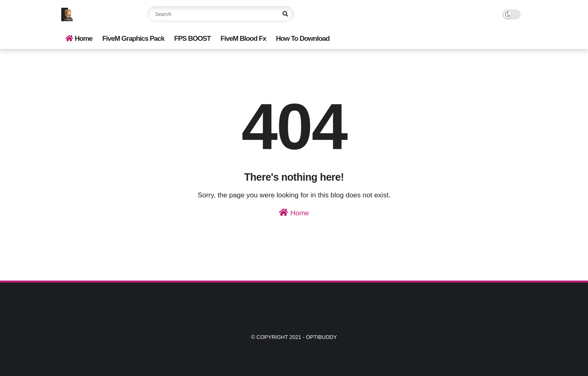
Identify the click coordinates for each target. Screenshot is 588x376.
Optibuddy (321, 337)
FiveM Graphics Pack (133, 39)
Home (79, 39)
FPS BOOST (193, 39)
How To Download (303, 39)
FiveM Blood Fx (243, 39)
